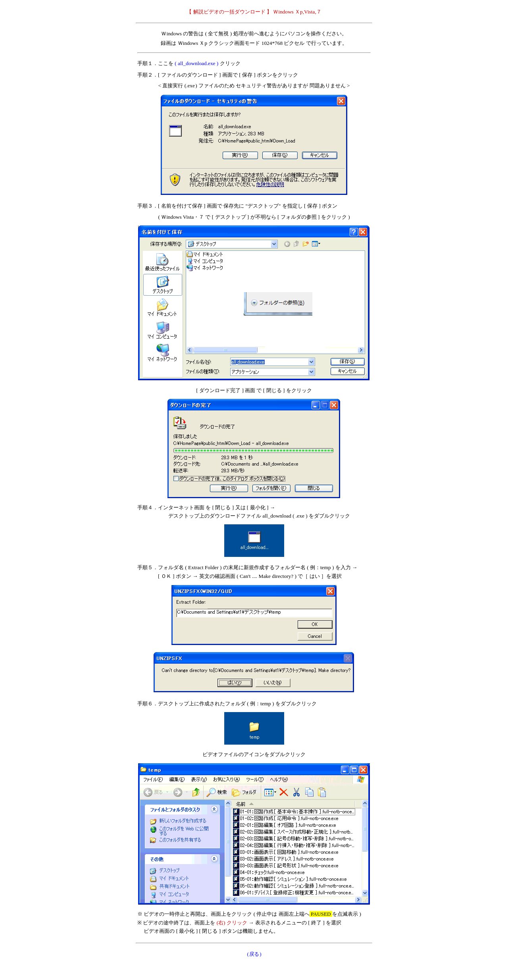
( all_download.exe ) (196, 63)
